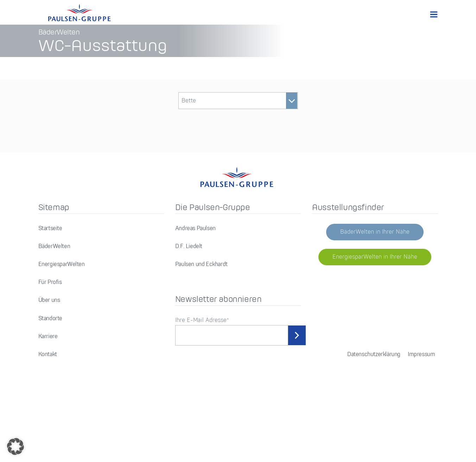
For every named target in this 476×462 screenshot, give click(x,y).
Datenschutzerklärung (374, 421)
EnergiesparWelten (62, 331)
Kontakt (48, 421)
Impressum (421, 421)
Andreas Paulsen (195, 295)
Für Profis (50, 349)
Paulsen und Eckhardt (201, 331)
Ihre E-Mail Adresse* (202, 387)
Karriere (48, 403)
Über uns (49, 367)
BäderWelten (54, 313)
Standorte (50, 385)
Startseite (50, 295)
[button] (15, 447)
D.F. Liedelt (189, 313)
